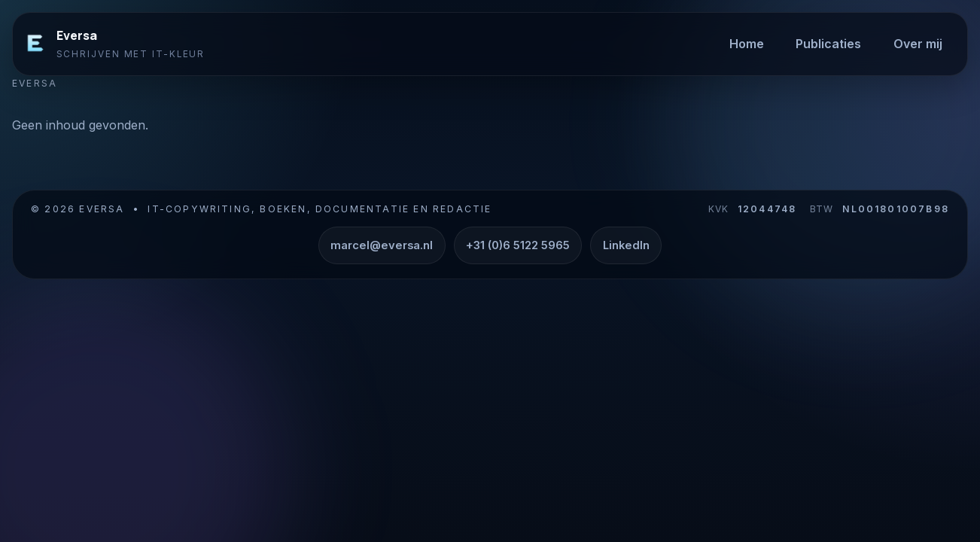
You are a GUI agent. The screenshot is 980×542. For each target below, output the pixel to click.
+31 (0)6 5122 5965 (518, 245)
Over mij (918, 44)
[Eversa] (35, 44)
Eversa (77, 35)
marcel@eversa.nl (382, 245)
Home (747, 44)
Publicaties (828, 44)
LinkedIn (626, 245)
